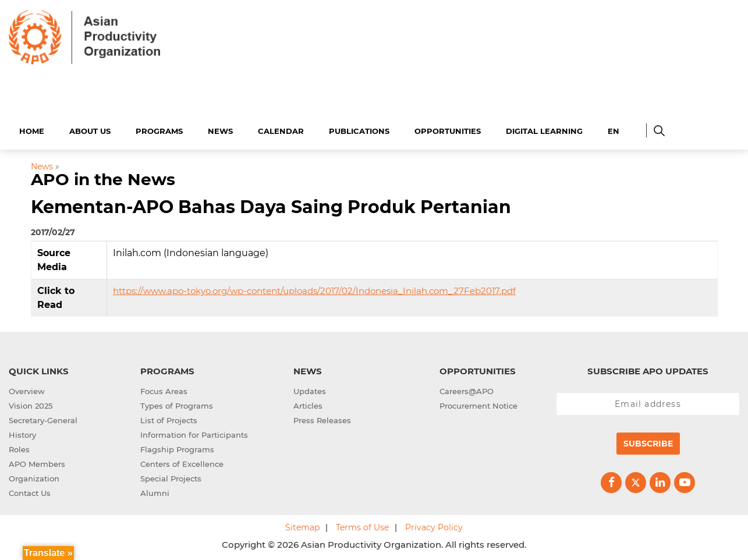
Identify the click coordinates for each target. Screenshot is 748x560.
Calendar (281, 129)
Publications (359, 129)
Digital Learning (544, 129)
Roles (19, 448)
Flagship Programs (177, 448)
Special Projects (171, 477)
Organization (34, 477)
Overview (27, 389)
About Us (90, 129)
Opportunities (448, 129)
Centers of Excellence (182, 462)
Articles (308, 404)
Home (32, 129)
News (220, 129)
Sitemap (302, 526)
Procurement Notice (478, 404)
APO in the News (103, 178)
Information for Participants (194, 433)
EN (614, 129)
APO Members (37, 462)
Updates (310, 389)
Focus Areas (164, 389)
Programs (159, 129)
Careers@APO (467, 389)
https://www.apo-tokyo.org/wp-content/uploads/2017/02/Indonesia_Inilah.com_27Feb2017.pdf (314, 289)
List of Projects (169, 419)
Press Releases (322, 419)
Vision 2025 (31, 404)
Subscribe (648, 442)
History (22, 433)
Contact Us (30, 491)
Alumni (155, 491)
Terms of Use (362, 526)
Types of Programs (177, 404)
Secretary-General (43, 419)
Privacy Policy (434, 526)
